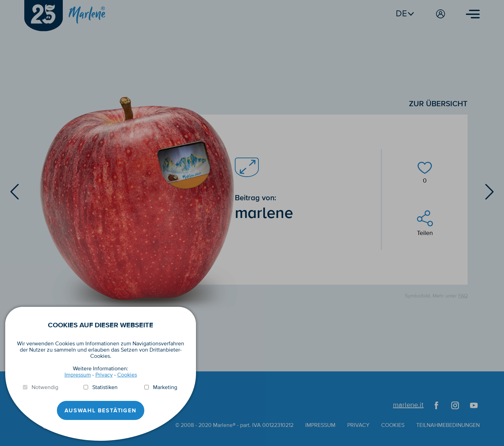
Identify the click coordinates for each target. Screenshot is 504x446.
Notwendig (45, 387)
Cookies (127, 375)
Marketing (165, 387)
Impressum (78, 375)
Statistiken (105, 387)
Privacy (104, 375)
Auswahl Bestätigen (100, 411)
